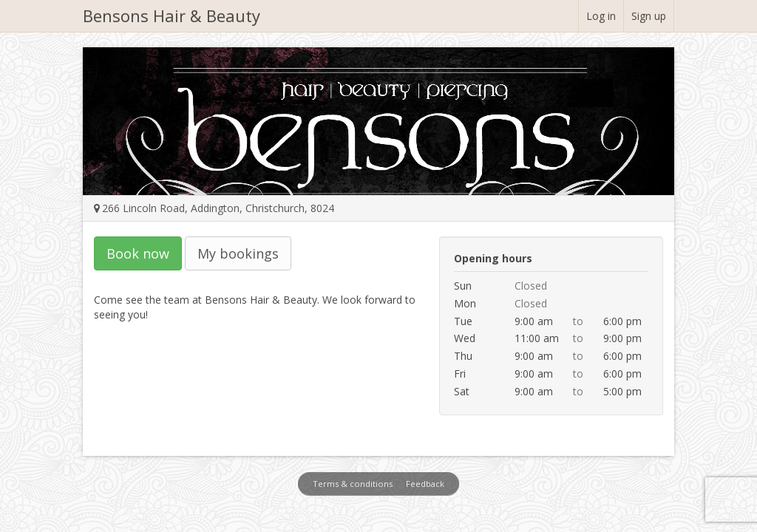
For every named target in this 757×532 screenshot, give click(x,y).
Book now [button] (138, 253)
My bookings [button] (238, 253)
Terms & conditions (353, 484)
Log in (601, 16)
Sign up (649, 16)
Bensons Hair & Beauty (172, 16)
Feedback (425, 484)
